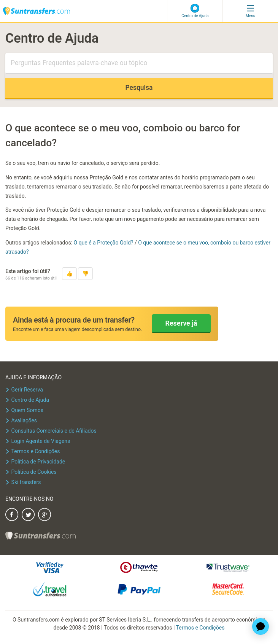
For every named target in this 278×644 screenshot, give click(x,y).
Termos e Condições (200, 628)
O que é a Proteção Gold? (104, 243)
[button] (69, 274)
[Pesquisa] (139, 64)
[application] (261, 626)
